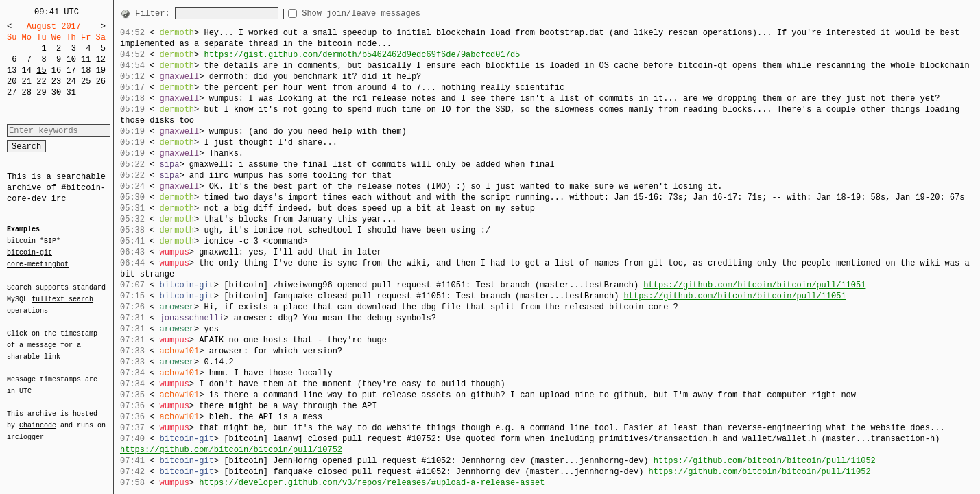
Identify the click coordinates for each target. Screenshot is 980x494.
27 (12, 92)
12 (101, 59)
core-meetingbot (38, 263)
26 (101, 81)
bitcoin (21, 242)
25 (86, 81)
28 (27, 92)
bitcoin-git (29, 252)
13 (12, 70)
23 (56, 81)
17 (71, 70)
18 (86, 70)
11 (86, 59)
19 (101, 70)
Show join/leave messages (386, 13)
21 (27, 81)
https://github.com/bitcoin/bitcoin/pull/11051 (754, 285)
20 (12, 81)
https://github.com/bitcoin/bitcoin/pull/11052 (765, 461)
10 (71, 59)
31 (71, 92)
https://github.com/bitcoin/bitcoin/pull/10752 (231, 450)
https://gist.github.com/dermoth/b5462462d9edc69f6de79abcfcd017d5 (362, 55)
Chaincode (38, 417)
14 (27, 70)
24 (71, 81)
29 (41, 92)
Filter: (155, 13)
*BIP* (50, 242)
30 (56, 92)
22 (41, 81)
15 (41, 70)
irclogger (25, 428)
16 (56, 70)
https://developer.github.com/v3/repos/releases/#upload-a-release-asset (372, 483)
